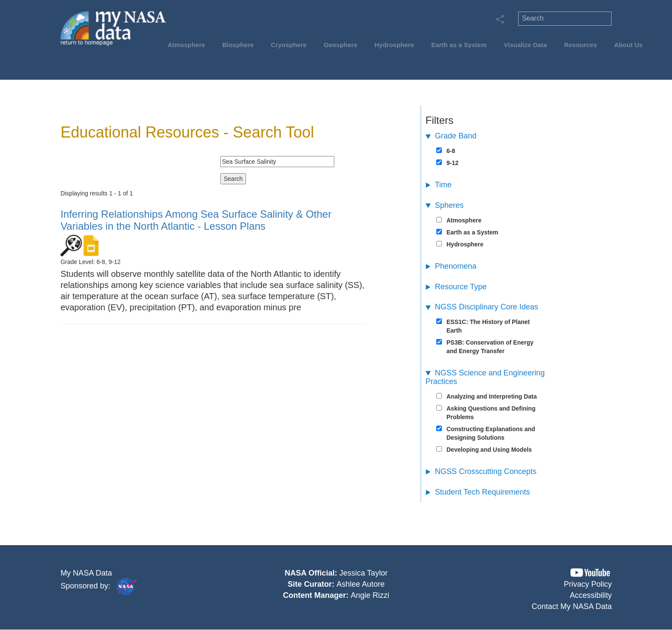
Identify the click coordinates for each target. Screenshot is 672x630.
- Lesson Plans (196, 220)
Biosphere (238, 45)
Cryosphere (289, 45)
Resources (580, 45)
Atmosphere (186, 45)
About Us (628, 45)
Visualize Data (526, 45)
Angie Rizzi (370, 595)
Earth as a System (459, 45)
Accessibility (591, 595)
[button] (590, 573)
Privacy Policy (588, 584)
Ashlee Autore (360, 584)
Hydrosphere (394, 45)
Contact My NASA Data (572, 606)
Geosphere (340, 45)
